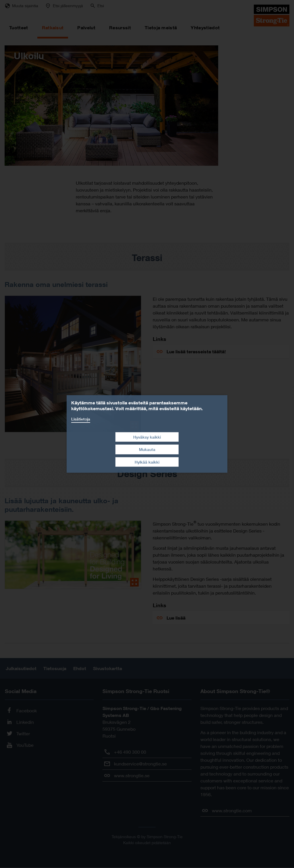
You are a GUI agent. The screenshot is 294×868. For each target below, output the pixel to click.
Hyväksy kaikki (147, 437)
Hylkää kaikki (147, 462)
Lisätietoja (81, 419)
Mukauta (147, 449)
